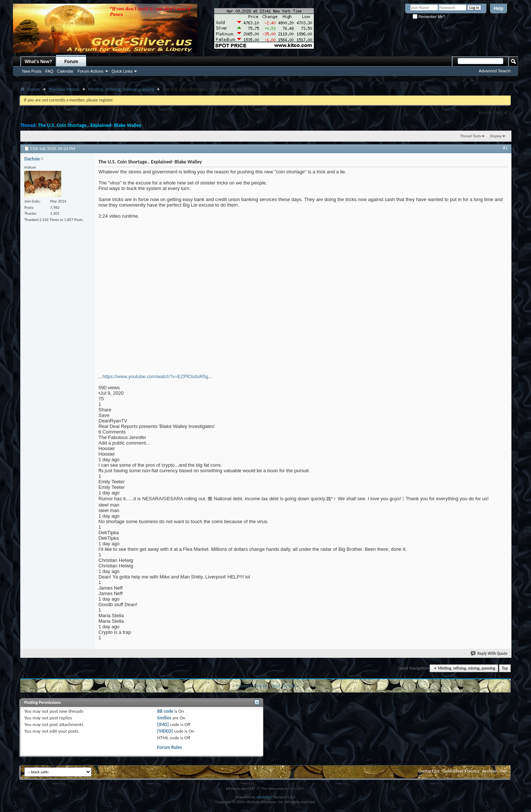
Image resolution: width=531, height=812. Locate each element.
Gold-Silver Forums (461, 771)
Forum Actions (90, 71)
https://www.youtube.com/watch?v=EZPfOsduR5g (155, 376)
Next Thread (283, 686)
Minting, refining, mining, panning (121, 89)
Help (499, 8)
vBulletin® (265, 797)
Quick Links (122, 71)
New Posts (32, 71)
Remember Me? (429, 17)
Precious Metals (64, 89)
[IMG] (163, 724)
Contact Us (429, 771)
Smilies (164, 718)
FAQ (49, 71)
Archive (490, 771)
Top (505, 668)
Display (496, 136)
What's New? (38, 62)
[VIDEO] (165, 731)
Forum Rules (169, 747)
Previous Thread (251, 686)
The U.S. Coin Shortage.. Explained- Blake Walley (90, 125)
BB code (165, 711)
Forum (71, 62)
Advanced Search (495, 71)
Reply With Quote (489, 654)
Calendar (65, 71)
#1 (505, 148)
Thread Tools (471, 136)
